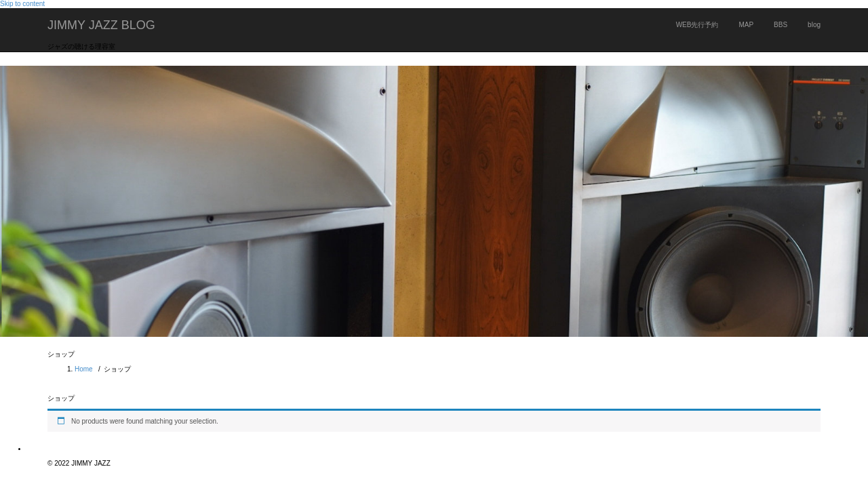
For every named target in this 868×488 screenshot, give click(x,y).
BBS (781, 25)
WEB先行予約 (697, 25)
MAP (746, 25)
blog (814, 25)
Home (84, 369)
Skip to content (22, 4)
